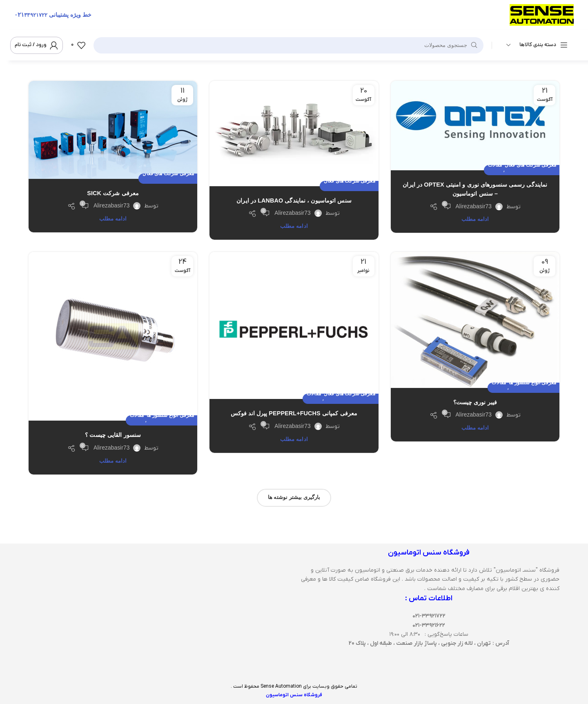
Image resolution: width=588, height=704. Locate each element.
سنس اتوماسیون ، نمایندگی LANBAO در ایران (294, 201)
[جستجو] (288, 45)
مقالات (495, 165)
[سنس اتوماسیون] (159, 609)
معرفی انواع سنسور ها (532, 383)
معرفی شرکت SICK (113, 193)
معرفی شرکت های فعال (530, 165)
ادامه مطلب (475, 219)
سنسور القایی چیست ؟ (113, 435)
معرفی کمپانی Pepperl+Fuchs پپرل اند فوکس (294, 413)
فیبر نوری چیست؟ (475, 402)
